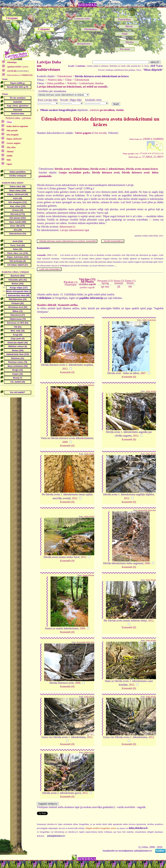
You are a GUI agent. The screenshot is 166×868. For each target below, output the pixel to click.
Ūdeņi (68, 80)
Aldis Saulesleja (149, 320)
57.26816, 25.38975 (146, 157)
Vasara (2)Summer (119, 282)
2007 (143, 373)
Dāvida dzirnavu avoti (106, 172)
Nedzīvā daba (55, 80)
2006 (147, 563)
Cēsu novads (100, 133)
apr (103, 287)
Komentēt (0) (67, 372)
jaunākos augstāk (87, 287)
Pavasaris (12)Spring (105, 282)
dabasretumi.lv (67, 227)
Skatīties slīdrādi (46, 305)
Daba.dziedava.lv (20, 75)
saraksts (18, 67)
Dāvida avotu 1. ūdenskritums (72, 169)
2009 (65, 442)
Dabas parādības (56, 83)
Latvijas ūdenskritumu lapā (74, 230)
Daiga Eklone (88, 385)
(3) (71, 283)
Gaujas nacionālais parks (74, 172)
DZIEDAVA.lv (87, 5)
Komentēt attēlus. (68, 305)
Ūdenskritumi (65, 76)
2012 (65, 369)
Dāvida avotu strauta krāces (142, 169)
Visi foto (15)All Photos (87, 281)
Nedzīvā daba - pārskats (18, 118)
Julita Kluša (89, 325)
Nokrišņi (72, 83)
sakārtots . (107, 110)
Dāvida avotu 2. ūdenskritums (107, 169)
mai (107, 287)
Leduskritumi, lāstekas (92, 83)
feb (130, 287)
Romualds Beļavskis (147, 510)
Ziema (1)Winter (130, 282)
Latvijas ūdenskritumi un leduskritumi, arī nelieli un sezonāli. (72, 87)
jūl (119, 287)
